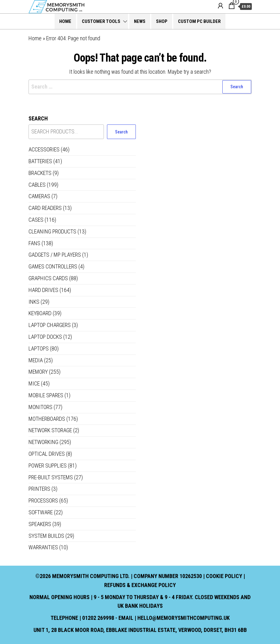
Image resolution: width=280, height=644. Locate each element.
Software (41, 512)
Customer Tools (101, 21)
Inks (34, 302)
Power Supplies (48, 466)
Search (38, 118)
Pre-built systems (51, 477)
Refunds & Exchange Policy (140, 585)
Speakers (40, 524)
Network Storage (50, 430)
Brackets (40, 173)
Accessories (44, 149)
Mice (34, 383)
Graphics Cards (48, 278)
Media (36, 360)
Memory (38, 372)
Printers (39, 489)
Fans (34, 243)
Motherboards (47, 419)
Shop (162, 21)
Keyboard (40, 313)
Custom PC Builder (199, 21)
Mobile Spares (46, 395)
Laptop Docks (45, 337)
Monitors (40, 407)
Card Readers (45, 208)
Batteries (40, 161)
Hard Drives (43, 290)
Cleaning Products (52, 231)
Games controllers (53, 266)
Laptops (39, 348)
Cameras (39, 196)
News (140, 21)
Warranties (43, 547)
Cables (37, 185)
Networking (43, 442)
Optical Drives (47, 454)
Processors (43, 500)
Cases (36, 220)
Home (65, 21)
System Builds (46, 536)
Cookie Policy (224, 576)
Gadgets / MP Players (55, 255)
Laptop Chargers (50, 325)
